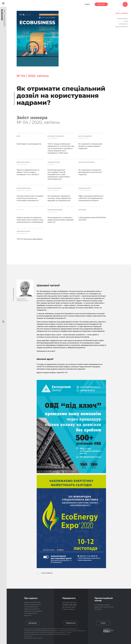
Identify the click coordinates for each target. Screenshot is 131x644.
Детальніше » (82, 631)
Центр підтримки (121, 27)
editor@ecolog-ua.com (63, 634)
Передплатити (71, 623)
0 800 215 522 (30, 634)
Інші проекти (123, 24)
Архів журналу (122, 19)
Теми (126, 21)
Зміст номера (122, 13)
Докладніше (33, 623)
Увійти (114, 4)
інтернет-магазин (69, 609)
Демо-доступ (101, 4)
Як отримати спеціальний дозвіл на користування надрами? (61, 96)
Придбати (87, 4)
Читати (103, 623)
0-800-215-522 (69, 605)
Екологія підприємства (36, 629)
